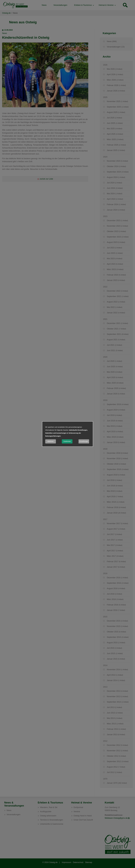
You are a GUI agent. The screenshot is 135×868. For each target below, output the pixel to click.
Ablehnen (51, 441)
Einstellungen (84, 441)
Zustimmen (67, 441)
